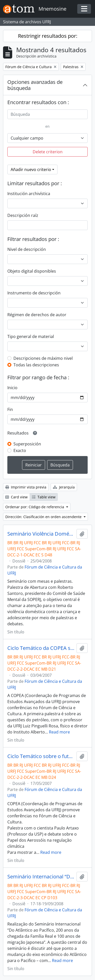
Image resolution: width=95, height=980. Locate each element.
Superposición (27, 444)
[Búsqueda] (48, 114)
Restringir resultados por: (48, 36)
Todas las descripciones (36, 365)
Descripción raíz (23, 215)
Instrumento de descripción (34, 293)
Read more (59, 732)
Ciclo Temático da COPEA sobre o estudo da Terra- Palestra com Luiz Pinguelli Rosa (41, 648)
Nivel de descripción (27, 249)
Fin (10, 409)
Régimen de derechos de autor (37, 315)
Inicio (12, 388)
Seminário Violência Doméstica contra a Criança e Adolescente (41, 534)
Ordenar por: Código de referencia (35, 507)
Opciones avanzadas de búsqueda (35, 85)
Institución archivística (29, 194)
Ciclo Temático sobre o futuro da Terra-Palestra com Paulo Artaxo (41, 756)
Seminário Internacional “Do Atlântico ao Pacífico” (41, 877)
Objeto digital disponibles (32, 271)
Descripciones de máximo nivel (43, 358)
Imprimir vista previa (26, 487)
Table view (44, 497)
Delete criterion (48, 152)
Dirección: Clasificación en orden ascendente (44, 517)
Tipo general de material (31, 336)
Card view (16, 497)
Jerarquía (64, 487)
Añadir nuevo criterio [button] (31, 169)
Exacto (20, 450)
